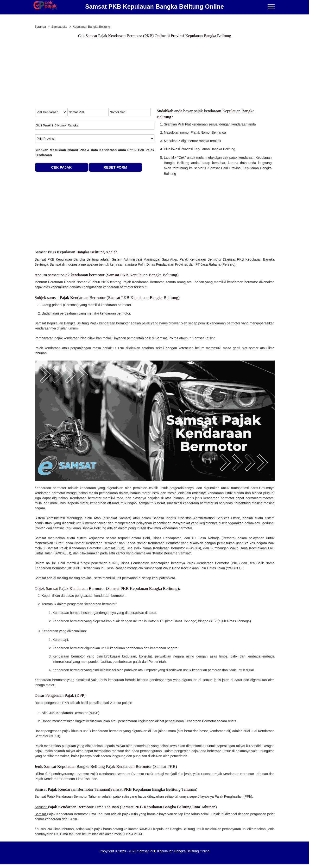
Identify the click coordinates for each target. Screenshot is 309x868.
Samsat (41, 807)
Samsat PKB (44, 259)
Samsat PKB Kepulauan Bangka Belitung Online (154, 7)
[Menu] (271, 7)
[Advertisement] (155, 74)
